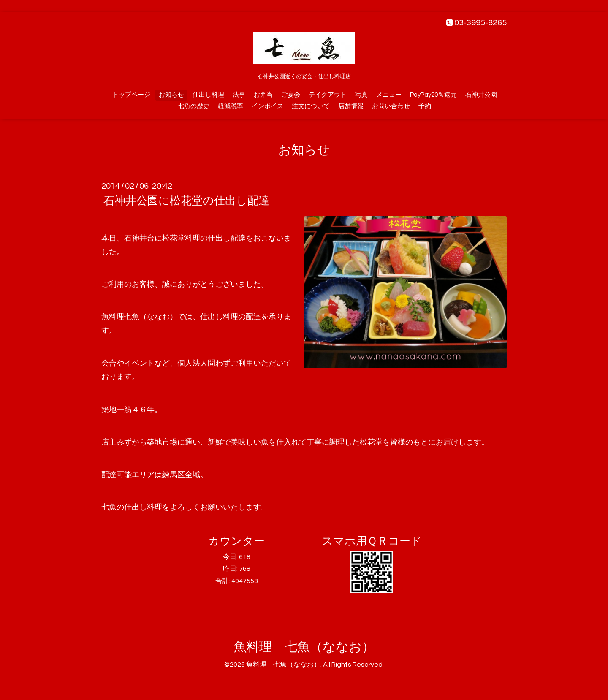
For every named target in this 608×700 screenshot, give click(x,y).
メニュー (389, 95)
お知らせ (171, 95)
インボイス (267, 106)
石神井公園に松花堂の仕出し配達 (186, 201)
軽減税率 (231, 106)
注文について (311, 106)
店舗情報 (351, 106)
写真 (361, 95)
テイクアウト (328, 95)
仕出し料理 (208, 95)
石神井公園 (481, 95)
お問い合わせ (391, 106)
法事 (239, 95)
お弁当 (263, 95)
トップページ (131, 95)
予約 (425, 106)
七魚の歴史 (194, 106)
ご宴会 (291, 95)
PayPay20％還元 (433, 95)
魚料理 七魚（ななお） (304, 647)
